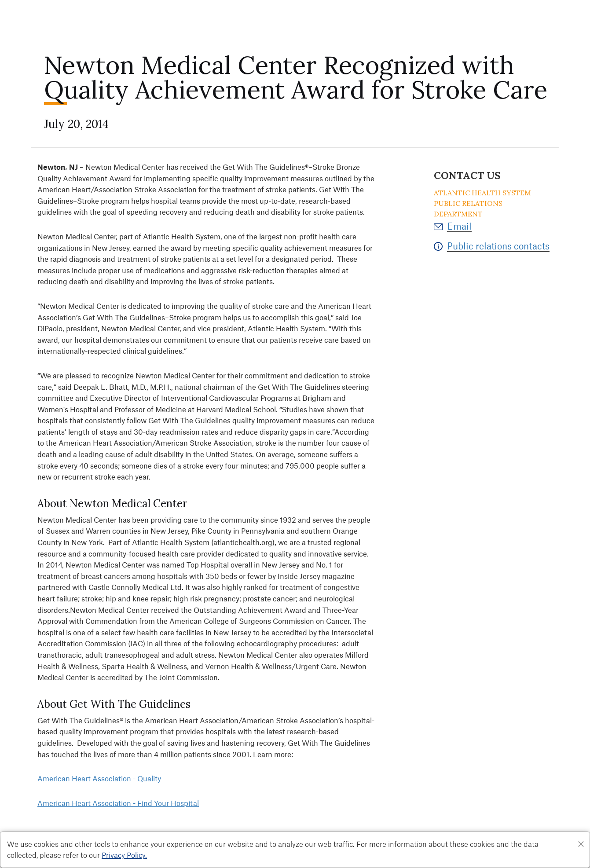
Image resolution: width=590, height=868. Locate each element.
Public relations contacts (498, 246)
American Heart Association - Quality (99, 778)
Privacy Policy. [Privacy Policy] (124, 855)
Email (459, 226)
